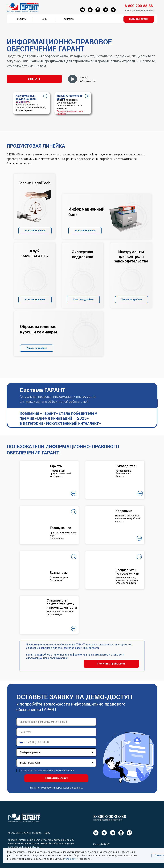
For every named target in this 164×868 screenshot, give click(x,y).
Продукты (21, 19)
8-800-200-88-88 (110, 817)
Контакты (69, 19)
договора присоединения (60, 771)
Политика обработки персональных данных (56, 788)
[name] (56, 722)
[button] (139, 19)
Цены (45, 19)
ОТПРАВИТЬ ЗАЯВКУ (56, 778)
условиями (70, 859)
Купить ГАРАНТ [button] (101, 844)
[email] (56, 732)
